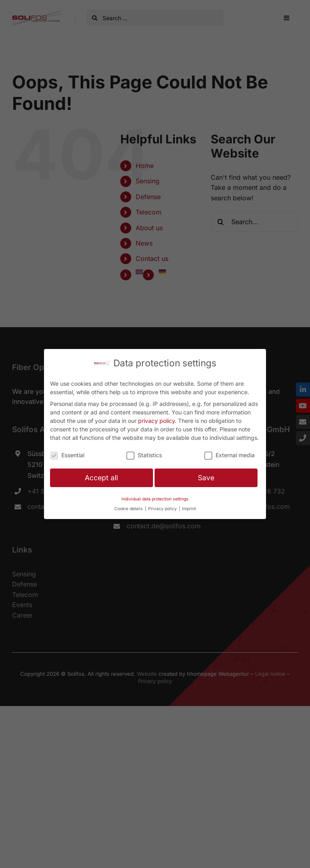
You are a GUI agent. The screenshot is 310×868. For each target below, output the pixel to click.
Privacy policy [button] (163, 509)
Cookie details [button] (129, 509)
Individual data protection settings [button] (155, 499)
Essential (67, 455)
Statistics (144, 455)
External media (229, 455)
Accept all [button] (101, 478)
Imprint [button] (189, 509)
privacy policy (156, 421)
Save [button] (206, 478)
